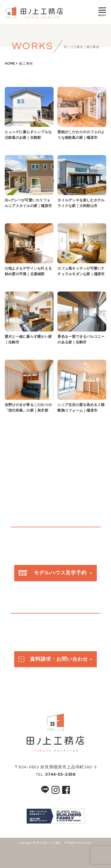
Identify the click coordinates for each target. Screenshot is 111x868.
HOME (10, 64)
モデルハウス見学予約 (52, 573)
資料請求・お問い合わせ (52, 659)
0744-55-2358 (60, 775)
